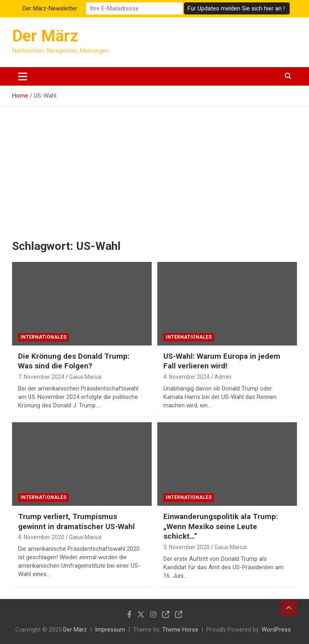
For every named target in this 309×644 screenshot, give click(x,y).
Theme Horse (180, 630)
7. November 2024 (41, 377)
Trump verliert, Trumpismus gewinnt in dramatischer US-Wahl (76, 521)
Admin (223, 377)
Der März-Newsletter (50, 8)
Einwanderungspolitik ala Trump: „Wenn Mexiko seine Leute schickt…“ (221, 526)
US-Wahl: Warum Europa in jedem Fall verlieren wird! (222, 361)
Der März (45, 36)
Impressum (110, 630)
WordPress (276, 630)
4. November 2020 (41, 537)
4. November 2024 (186, 377)
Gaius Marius (85, 377)
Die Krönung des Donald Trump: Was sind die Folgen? (74, 361)
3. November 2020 (186, 547)
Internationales (43, 337)
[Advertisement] (154, 167)
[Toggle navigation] (23, 76)
